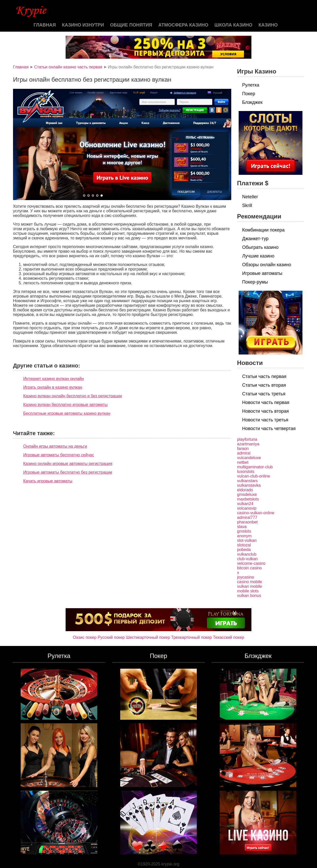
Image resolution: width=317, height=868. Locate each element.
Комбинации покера (263, 230)
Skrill (247, 205)
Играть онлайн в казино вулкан (53, 387)
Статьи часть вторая (264, 385)
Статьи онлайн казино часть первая (68, 67)
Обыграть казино (260, 247)
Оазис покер (85, 637)
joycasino (246, 577)
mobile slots (248, 591)
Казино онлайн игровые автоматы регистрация (68, 464)
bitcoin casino (249, 568)
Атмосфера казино (183, 25)
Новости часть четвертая (269, 429)
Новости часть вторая (266, 411)
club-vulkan (247, 559)
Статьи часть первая (264, 376)
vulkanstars (247, 481)
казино (268, 25)
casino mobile (250, 582)
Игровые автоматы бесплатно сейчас (59, 455)
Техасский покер (228, 637)
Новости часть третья (265, 420)
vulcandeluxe (249, 458)
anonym (244, 536)
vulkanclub (247, 554)
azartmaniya (248, 444)
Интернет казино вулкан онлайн (53, 379)
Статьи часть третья (264, 394)
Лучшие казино (258, 256)
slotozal (244, 545)
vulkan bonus (249, 596)
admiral (244, 453)
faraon (243, 449)
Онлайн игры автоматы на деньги (55, 446)
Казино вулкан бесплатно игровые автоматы (65, 405)
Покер (249, 94)
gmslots (244, 531)
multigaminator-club (255, 467)
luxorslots (246, 472)
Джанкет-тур (255, 239)
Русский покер (111, 637)
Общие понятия (131, 25)
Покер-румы (255, 282)
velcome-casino (251, 563)
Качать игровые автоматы (48, 481)
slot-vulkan (247, 540)
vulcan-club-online (254, 476)
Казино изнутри (83, 25)
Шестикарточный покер (148, 637)
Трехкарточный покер (192, 637)
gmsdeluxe (247, 494)
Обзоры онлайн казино (267, 265)
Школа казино (233, 25)
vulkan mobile (250, 586)
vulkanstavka (249, 485)
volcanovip (247, 508)
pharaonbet (247, 522)
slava (242, 527)
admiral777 (247, 517)
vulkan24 (245, 504)
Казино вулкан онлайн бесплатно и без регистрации (73, 396)
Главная (45, 25)
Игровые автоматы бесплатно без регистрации (68, 472)
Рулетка (251, 85)
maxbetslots (248, 499)
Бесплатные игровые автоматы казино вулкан (67, 413)
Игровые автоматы (262, 273)
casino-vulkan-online (256, 513)
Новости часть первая (266, 402)
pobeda (244, 550)
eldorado (245, 490)
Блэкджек (252, 102)
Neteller (250, 197)
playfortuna (247, 439)
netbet (243, 462)
